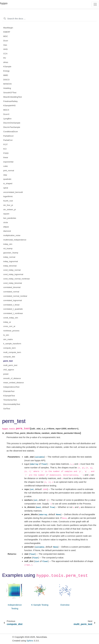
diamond (7, 231)
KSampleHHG (10, 106)
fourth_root (8, 201)
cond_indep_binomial (13, 283)
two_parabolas (10, 218)
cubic (6, 166)
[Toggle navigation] (95, 4)
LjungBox (7, 119)
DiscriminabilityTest (12, 404)
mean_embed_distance (14, 383)
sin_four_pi (8, 205)
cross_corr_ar (9, 326)
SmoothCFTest (10, 93)
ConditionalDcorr (11, 132)
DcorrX (6, 114)
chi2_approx (9, 370)
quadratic (7, 179)
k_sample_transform (12, 344)
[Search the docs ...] (49, 19)
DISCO (6, 80)
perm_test (8, 361)
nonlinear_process (11, 331)
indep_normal (9, 257)
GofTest (7, 409)
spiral (6, 188)
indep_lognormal (11, 261)
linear (6, 157)
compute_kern (10, 348)
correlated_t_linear (12, 305)
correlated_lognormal (13, 300)
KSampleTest (9, 396)
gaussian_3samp (11, 253)
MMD (6, 75)
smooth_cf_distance (12, 378)
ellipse (6, 227)
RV (5, 58)
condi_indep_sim (11, 318)
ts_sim (6, 335)
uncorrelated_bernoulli (13, 192)
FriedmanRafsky (10, 101)
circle (6, 222)
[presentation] (60, 443)
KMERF (7, 32)
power (6, 374)
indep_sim (8, 244)
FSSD (6, 153)
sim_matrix (8, 339)
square (6, 214)
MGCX (6, 110)
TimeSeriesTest (10, 400)
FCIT (6, 144)
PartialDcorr (9, 136)
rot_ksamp (8, 248)
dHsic (6, 62)
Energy (6, 71)
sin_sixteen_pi (10, 210)
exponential (8, 162)
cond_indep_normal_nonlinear (17, 279)
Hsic (5, 45)
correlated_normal (11, 292)
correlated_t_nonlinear (13, 313)
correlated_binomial (12, 287)
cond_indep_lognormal (13, 274)
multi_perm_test (10, 365)
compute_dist (9, 357)
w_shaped (8, 183)
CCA (5, 54)
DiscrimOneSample (12, 123)
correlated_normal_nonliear (15, 296)
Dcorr (6, 41)
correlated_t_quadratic (13, 309)
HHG (6, 49)
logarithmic (8, 196)
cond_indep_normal (12, 270)
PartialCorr (8, 140)
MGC (6, 36)
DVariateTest (9, 391)
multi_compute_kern (12, 352)
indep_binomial (10, 266)
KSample (7, 67)
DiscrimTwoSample (12, 127)
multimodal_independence (15, 240)
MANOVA (8, 84)
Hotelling (7, 88)
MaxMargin (8, 28)
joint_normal (9, 171)
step (5, 175)
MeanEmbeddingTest (13, 97)
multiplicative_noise (12, 235)
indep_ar (7, 322)
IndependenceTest (11, 387)
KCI (5, 149)
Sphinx (30, 641)
